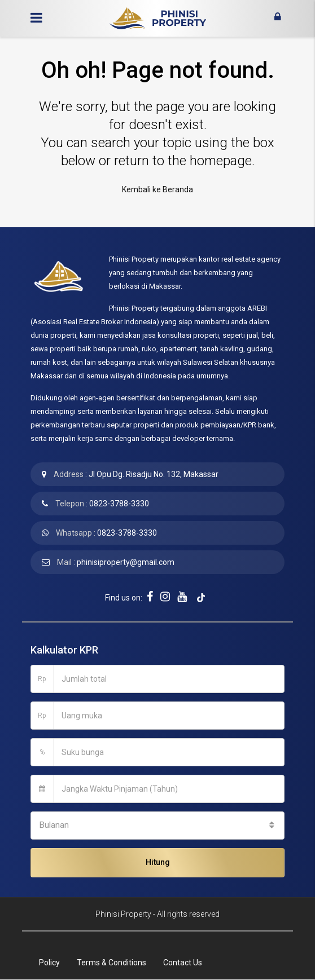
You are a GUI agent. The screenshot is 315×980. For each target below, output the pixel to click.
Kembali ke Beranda (158, 189)
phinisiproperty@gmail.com (126, 562)
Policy (49, 963)
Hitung (158, 862)
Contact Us (183, 963)
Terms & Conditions (111, 963)
